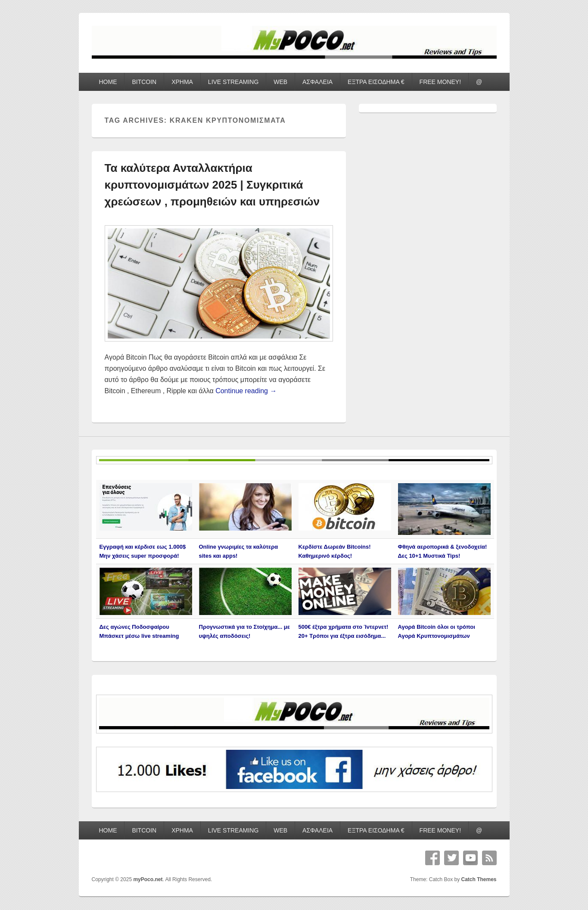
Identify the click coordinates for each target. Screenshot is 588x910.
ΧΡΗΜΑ (182, 82)
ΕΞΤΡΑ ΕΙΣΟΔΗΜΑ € (376, 82)
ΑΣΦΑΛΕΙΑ (317, 82)
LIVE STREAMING (233, 82)
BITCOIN (144, 82)
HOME (108, 82)
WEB (280, 82)
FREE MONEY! (440, 82)
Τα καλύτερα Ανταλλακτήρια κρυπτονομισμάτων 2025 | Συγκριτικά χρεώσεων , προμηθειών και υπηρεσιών (212, 185)
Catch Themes (479, 879)
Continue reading (246, 391)
